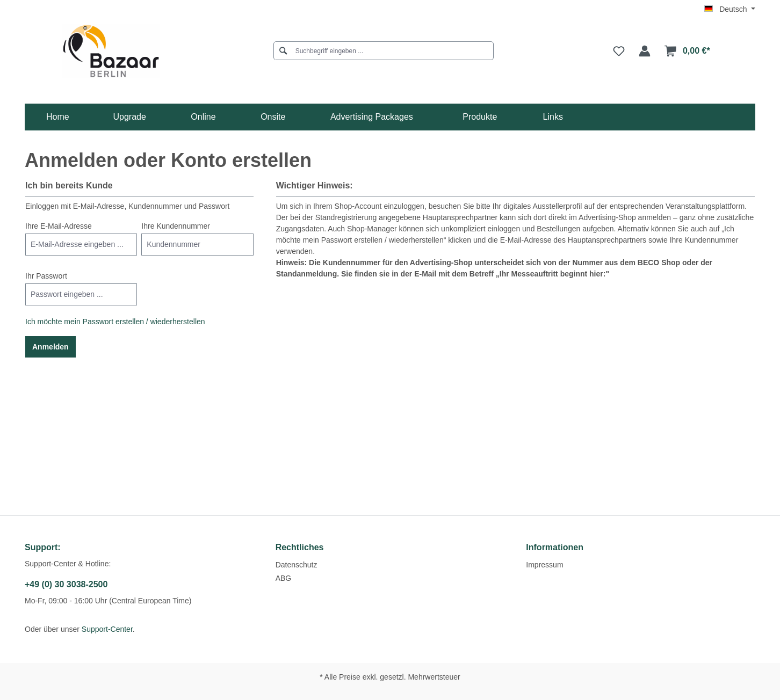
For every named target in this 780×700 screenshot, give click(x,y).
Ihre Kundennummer (176, 226)
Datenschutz (297, 565)
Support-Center (107, 629)
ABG (284, 578)
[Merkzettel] (619, 51)
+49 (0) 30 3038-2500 (66, 584)
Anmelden (50, 347)
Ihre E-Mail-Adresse (59, 226)
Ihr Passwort (46, 276)
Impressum (544, 565)
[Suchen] (283, 51)
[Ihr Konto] (645, 51)
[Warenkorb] (687, 51)
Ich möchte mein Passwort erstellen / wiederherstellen (115, 322)
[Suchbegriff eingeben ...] (387, 51)
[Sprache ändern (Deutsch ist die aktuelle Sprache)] (730, 9)
